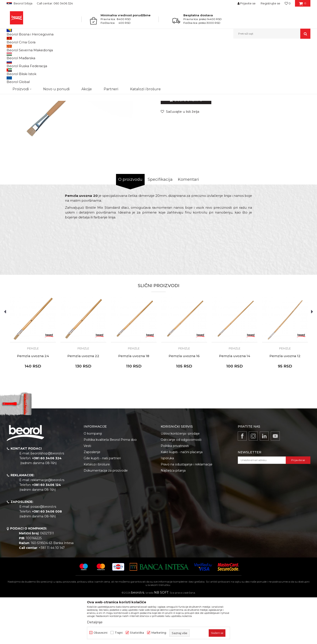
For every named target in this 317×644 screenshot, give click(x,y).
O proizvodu (130, 225)
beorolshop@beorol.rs (47, 499)
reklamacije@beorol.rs (47, 525)
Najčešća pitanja (173, 516)
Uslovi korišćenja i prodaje (180, 479)
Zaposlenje (92, 497)
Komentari (188, 225)
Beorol (11, 48)
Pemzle (91, 48)
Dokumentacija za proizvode (106, 516)
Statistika (137, 633)
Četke (79, 48)
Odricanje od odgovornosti (181, 485)
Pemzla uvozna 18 (134, 401)
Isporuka (167, 504)
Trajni (119, 633)
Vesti (87, 491)
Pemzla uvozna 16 (184, 401)
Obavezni (100, 633)
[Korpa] (303, 5)
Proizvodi (24, 48)
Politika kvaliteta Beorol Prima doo (110, 485)
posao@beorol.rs (43, 552)
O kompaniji (93, 479)
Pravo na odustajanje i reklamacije (187, 510)
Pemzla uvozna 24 (33, 401)
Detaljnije (95, 622)
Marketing (159, 633)
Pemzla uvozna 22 (83, 401)
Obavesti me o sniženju (293, 130)
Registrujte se (270, 3)
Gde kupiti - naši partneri (102, 504)
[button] (272, 34)
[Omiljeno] (288, 3)
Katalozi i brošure (97, 510)
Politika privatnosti (175, 491)
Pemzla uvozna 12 (285, 401)
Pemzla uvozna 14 (235, 401)
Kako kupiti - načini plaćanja (182, 497)
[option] (33, 386)
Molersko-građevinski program (53, 48)
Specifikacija (160, 225)
